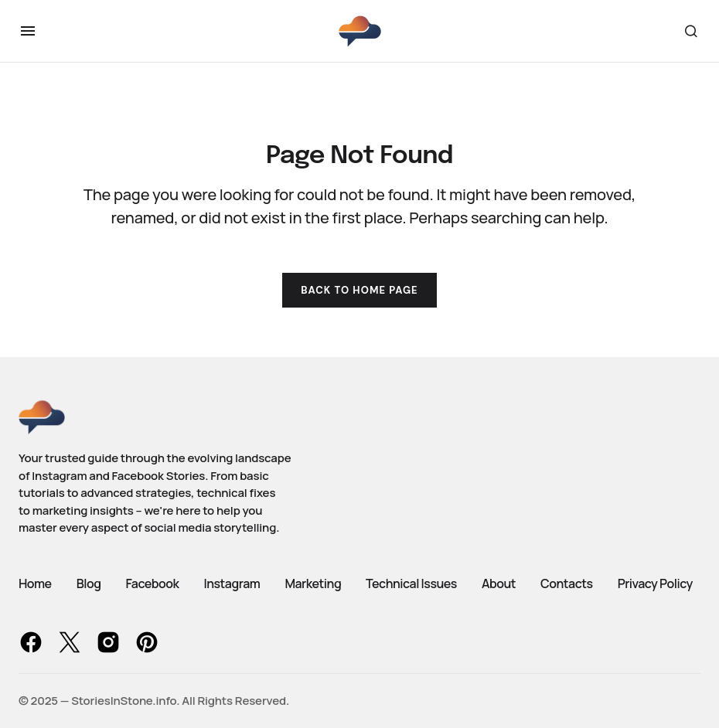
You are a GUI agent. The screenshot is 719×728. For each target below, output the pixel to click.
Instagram (232, 583)
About (499, 583)
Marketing (313, 583)
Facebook (152, 583)
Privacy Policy (655, 583)
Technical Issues (411, 583)
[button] (28, 31)
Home (35, 583)
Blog (89, 583)
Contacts (567, 583)
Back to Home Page (359, 290)
